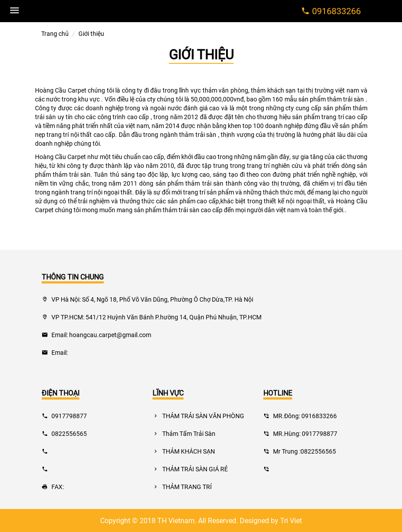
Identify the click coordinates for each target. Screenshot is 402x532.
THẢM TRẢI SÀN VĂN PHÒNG (198, 416)
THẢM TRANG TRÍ (182, 487)
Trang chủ (55, 33)
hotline (278, 393)
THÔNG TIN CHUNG (73, 277)
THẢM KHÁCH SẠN (184, 451)
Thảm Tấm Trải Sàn (184, 433)
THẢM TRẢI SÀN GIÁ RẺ (190, 469)
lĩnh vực (168, 393)
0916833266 (336, 11)
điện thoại (60, 393)
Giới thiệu (201, 54)
